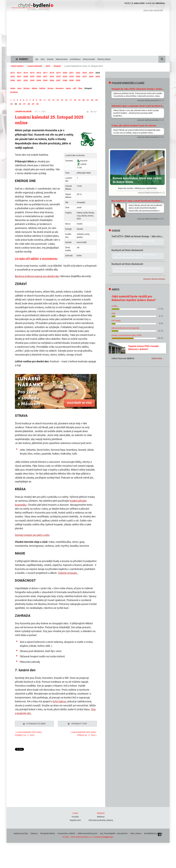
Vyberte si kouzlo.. (68, 573)
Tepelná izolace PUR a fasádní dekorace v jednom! (143, 348)
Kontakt (75, 816)
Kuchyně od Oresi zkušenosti (127, 250)
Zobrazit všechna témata (154, 279)
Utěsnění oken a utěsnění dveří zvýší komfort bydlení (140, 106)
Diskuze (34, 833)
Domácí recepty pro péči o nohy (32, 535)
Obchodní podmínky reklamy (101, 820)
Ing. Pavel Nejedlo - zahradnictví (114, 833)
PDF (94, 112)
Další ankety (157, 358)
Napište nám (75, 820)
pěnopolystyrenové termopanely (125, 328)
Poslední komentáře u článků (127, 83)
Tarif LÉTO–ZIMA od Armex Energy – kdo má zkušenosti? (142, 236)
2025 (48, 66)
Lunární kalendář (35, 66)
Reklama (101, 816)
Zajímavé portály (21, 833)
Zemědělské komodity (153, 833)
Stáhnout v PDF (77, 724)
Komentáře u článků (66, 833)
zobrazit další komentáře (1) (149, 100)
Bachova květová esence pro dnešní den (37, 276)
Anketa (114, 289)
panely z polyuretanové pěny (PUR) (127, 335)
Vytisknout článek (34, 724)
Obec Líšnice (136, 833)
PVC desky (116, 321)
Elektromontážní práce (88, 833)
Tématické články (48, 833)
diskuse (114, 230)
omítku (114, 306)
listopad (57, 66)
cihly (113, 313)
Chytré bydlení (17, 66)
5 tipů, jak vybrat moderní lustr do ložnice (134, 126)
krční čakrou (60, 701)
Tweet (18, 749)
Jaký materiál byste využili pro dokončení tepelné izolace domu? (134, 298)
